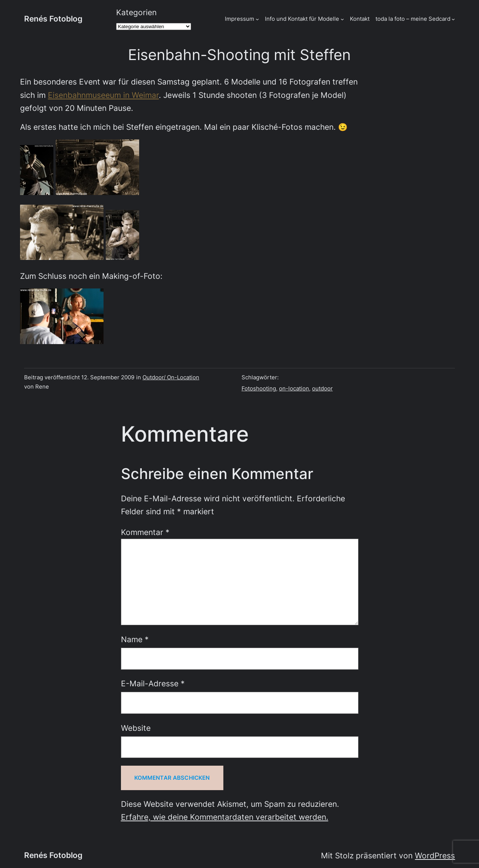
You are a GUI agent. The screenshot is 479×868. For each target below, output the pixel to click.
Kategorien (136, 12)
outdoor (322, 388)
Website (136, 728)
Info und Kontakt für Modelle (302, 19)
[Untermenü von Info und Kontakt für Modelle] (342, 19)
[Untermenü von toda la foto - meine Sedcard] (453, 19)
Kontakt (360, 19)
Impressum (239, 19)
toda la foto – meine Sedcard (413, 19)
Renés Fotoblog (53, 19)
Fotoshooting (259, 388)
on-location (294, 388)
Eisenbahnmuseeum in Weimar (103, 95)
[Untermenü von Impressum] (257, 19)
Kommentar (145, 532)
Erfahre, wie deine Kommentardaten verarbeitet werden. (225, 817)
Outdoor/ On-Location (171, 377)
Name (135, 639)
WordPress (435, 856)
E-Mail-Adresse (153, 684)
